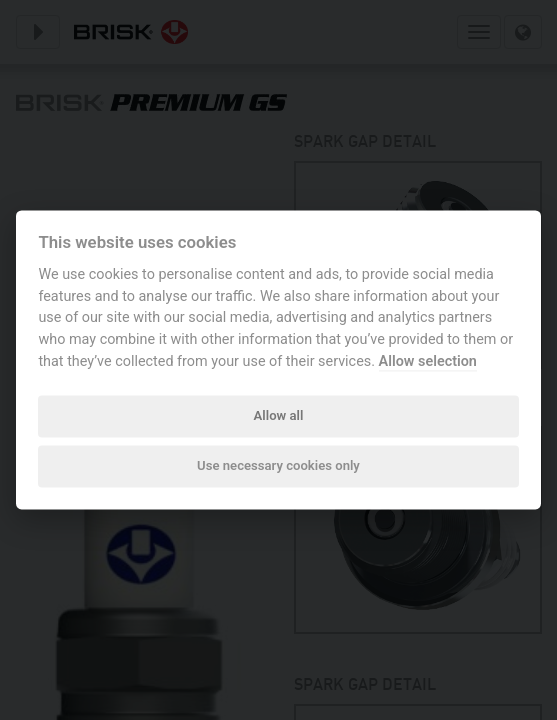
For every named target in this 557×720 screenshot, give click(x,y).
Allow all (279, 415)
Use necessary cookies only (278, 465)
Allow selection (428, 361)
